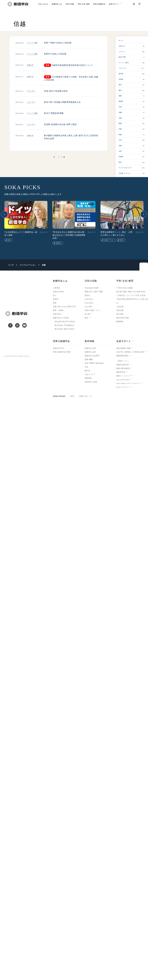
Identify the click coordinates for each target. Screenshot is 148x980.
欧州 (9, 240)
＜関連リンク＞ (123, 361)
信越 (44, 265)
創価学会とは (57, 8)
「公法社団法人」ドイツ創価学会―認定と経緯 (21, 234)
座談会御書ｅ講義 (123, 348)
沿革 (86, 367)
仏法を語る (89, 303)
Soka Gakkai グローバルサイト (128, 383)
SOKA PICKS (43, 8)
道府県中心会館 (91, 382)
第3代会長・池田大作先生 (64, 329)
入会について (90, 374)
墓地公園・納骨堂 (123, 368)
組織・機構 (89, 359)
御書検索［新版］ (123, 356)
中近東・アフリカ (109, 240)
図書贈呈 (120, 322)
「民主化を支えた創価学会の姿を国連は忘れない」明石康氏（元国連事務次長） (69, 235)
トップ (11, 265)
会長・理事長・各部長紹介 (94, 363)
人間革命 (56, 288)
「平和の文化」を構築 (124, 288)
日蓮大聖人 (57, 314)
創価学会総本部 (123, 365)
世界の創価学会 (99, 8)
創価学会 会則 (90, 352)
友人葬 (87, 314)
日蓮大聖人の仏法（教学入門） (65, 307)
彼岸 (86, 318)
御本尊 (56, 299)
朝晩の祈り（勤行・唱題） (94, 292)
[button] (4, 214)
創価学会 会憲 (90, 348)
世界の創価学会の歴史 (62, 352)
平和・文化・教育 (84, 8)
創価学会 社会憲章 (92, 356)
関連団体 (88, 378)
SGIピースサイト (123, 387)
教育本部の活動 (123, 318)
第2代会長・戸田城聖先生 (64, 325)
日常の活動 (70, 8)
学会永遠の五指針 (92, 288)
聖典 (55, 303)
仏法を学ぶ (89, 299)
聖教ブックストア (123, 376)
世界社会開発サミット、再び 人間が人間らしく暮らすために (116, 234)
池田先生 (58, 243)
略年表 (87, 371)
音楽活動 (120, 310)
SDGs (122, 240)
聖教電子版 (121, 372)
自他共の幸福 (58, 292)
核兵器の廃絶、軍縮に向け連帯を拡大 (131, 292)
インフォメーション (28, 265)
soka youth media (123, 380)
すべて (121, 41)
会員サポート (125, 341)
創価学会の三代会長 (61, 318)
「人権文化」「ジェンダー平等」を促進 (131, 295)
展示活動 (120, 314)
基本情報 (89, 341)
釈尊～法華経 (58, 310)
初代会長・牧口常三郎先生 (65, 322)
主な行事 (88, 307)
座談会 (87, 295)
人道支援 (120, 307)
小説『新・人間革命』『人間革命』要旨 (130, 352)
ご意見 (72, 396)
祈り (55, 295)
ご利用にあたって (85, 396)
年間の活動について (93, 310)
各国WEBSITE (59, 348)
